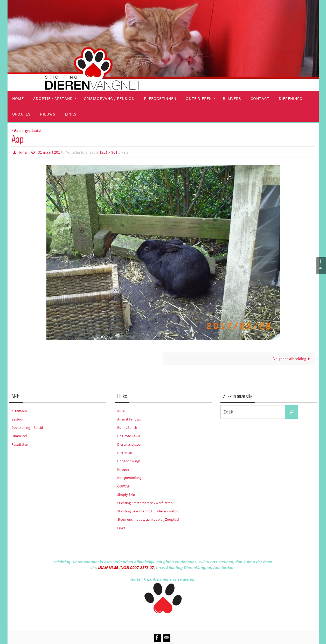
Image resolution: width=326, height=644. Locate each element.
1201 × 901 (108, 152)
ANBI (121, 411)
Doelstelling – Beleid (27, 428)
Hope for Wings (129, 461)
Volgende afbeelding (293, 359)
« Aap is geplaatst (27, 130)
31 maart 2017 (50, 152)
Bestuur (18, 419)
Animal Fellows (129, 419)
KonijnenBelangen (131, 478)
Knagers (123, 469)
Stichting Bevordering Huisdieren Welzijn (148, 511)
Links (121, 528)
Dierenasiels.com (130, 444)
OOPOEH (124, 486)
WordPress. (187, 621)
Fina (23, 152)
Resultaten (20, 444)
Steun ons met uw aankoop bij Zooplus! (148, 519)
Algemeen (19, 411)
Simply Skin (126, 494)
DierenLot (125, 453)
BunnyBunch (127, 428)
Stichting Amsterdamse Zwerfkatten (145, 503)
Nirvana (170, 621)
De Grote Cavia (129, 436)
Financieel (19, 436)
